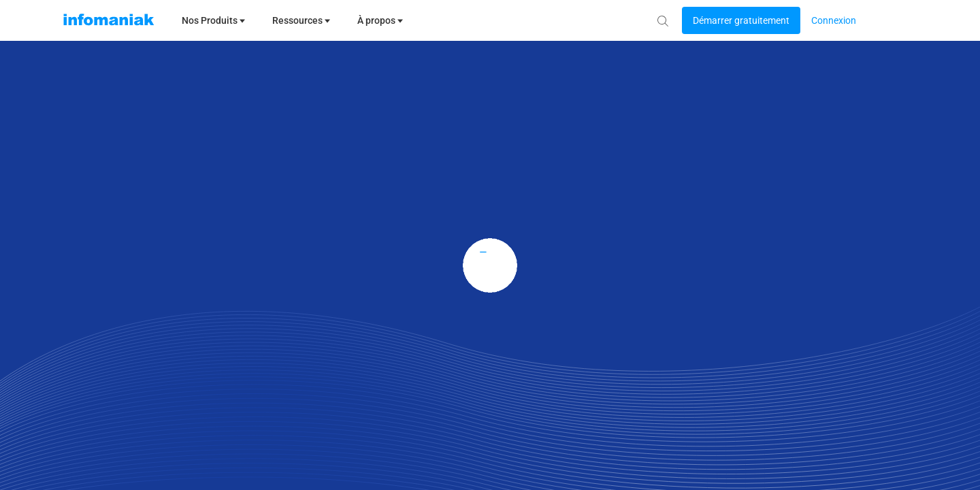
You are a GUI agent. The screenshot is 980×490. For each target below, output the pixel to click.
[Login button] (741, 20)
